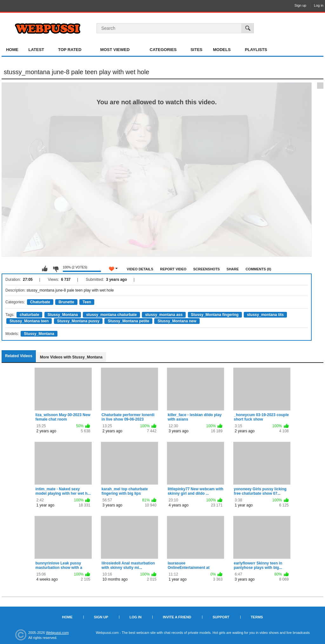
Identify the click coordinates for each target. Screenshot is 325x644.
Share (233, 269)
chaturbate (29, 315)
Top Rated (70, 50)
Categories (163, 50)
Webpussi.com (57, 633)
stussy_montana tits (265, 315)
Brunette (66, 302)
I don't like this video (56, 269)
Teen (87, 302)
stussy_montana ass (164, 315)
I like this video (45, 269)
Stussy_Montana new (177, 321)
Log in (319, 5)
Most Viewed (115, 50)
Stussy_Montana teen (29, 321)
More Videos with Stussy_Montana (71, 357)
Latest (36, 50)
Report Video (173, 269)
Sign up (300, 5)
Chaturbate (40, 302)
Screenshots (207, 269)
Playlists (256, 50)
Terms (257, 617)
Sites (196, 50)
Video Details (140, 269)
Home (12, 50)
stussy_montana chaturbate (111, 315)
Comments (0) (259, 269)
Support (221, 617)
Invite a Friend (177, 617)
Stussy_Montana (63, 315)
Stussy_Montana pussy (78, 321)
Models (222, 50)
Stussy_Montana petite (128, 321)
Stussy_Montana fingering (215, 315)
